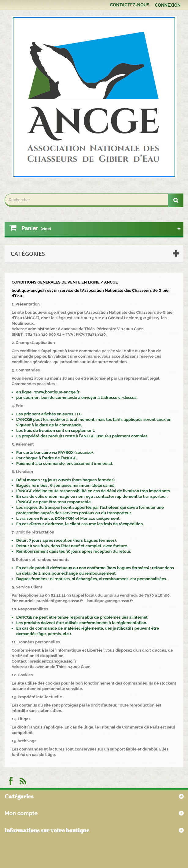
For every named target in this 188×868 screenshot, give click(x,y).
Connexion (168, 5)
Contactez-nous (130, 5)
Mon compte (21, 813)
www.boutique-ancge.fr (57, 392)
